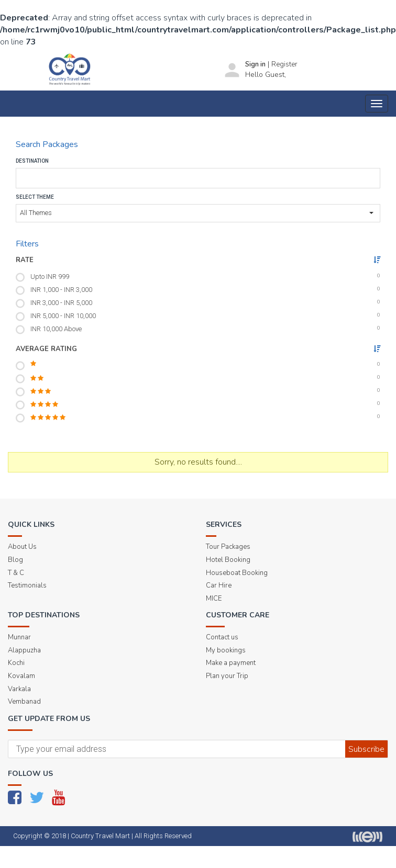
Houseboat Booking (237, 573)
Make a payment (231, 663)
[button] (198, 213)
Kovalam (21, 676)
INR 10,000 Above (56, 329)
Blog (15, 560)
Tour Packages (228, 547)
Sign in (255, 64)
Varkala (19, 689)
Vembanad (24, 702)
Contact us (222, 637)
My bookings (226, 650)
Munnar (19, 637)
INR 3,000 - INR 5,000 (61, 303)
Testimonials (27, 585)
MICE (214, 599)
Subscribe (366, 749)
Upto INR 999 (50, 277)
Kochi (16, 663)
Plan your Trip (227, 676)
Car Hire (219, 585)
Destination (32, 161)
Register (284, 64)
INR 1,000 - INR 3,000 (61, 290)
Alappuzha (24, 650)
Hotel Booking (228, 560)
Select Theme (35, 197)
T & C (16, 573)
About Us (22, 547)
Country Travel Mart (100, 836)
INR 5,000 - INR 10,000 (63, 316)
